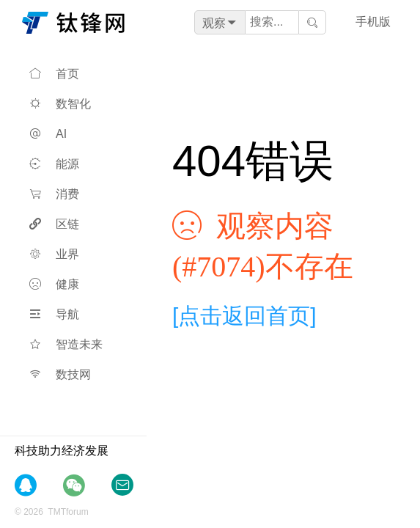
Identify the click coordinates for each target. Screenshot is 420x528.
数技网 (60, 374)
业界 (54, 254)
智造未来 (66, 344)
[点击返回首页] (244, 316)
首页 (54, 74)
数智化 (60, 104)
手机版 (373, 22)
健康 (54, 284)
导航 (54, 314)
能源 (54, 164)
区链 (54, 224)
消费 (54, 194)
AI (48, 134)
